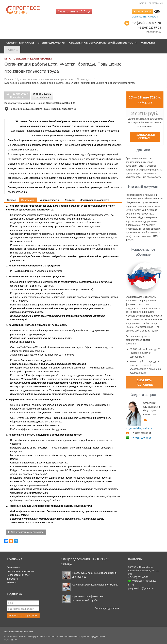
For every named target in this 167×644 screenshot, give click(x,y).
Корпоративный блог (18, 575)
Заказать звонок (143, 12)
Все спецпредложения (107, 608)
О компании (13, 568)
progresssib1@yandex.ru (145, 17)
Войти (143, 3)
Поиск (12, 50)
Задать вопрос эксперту (95, 200)
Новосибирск (17, 95)
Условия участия (50, 200)
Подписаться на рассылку (23, 616)
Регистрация (156, 3)
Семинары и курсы (20, 43)
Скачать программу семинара (26, 532)
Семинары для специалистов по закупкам (95, 585)
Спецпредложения (52, 43)
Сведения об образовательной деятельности (103, 43)
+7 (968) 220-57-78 (141, 438)
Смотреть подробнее (144, 383)
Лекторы (70, 200)
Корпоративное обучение (21, 571)
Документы (13, 579)
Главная (9, 79)
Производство (85, 79)
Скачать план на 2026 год (74, 12)
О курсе (11, 200)
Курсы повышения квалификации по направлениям (45, 79)
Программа (28, 200)
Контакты (148, 43)
